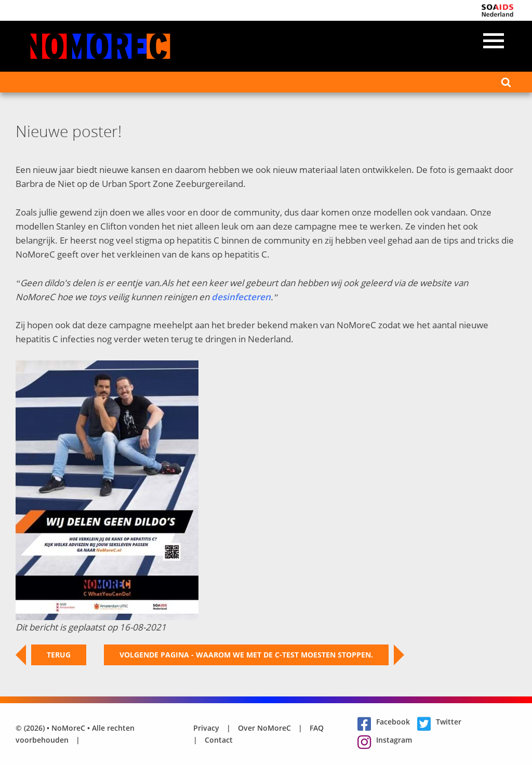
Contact (219, 740)
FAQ (317, 728)
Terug (51, 655)
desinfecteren (241, 297)
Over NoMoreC (264, 728)
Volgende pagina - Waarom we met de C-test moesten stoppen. (254, 655)
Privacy (206, 728)
